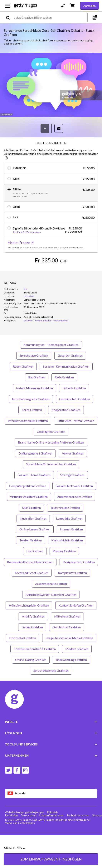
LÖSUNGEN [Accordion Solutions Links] (51, 747)
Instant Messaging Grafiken (34, 403)
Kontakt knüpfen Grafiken (76, 620)
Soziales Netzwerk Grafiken (74, 500)
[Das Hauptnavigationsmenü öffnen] (7, 6)
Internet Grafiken (71, 544)
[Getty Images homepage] (26, 6)
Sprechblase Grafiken (34, 370)
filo (25, 304)
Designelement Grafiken (79, 576)
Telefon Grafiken (31, 555)
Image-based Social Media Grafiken (69, 652)
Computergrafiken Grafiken (28, 500)
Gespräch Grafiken (70, 370)
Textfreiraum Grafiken (65, 522)
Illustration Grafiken (33, 533)
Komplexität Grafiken (72, 587)
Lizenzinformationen (51, 830)
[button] (51, 85)
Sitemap (97, 830)
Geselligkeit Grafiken (51, 446)
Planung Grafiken (64, 566)
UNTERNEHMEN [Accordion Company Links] (51, 770)
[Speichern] (45, 128)
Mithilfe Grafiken (33, 631)
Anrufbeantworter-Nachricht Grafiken (51, 609)
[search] (10, 17)
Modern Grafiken (77, 663)
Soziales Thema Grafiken (34, 489)
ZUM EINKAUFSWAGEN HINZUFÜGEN (51, 272)
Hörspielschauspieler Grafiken (29, 620)
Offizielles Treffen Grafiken (76, 435)
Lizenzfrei (29, 311)
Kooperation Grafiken (66, 424)
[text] (50, 17)
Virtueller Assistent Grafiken (29, 511)
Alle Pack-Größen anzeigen (27, 232)
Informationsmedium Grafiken (28, 435)
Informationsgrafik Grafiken (31, 413)
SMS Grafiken (32, 522)
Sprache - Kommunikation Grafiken (66, 381)
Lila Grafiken (35, 566)
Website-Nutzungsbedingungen (24, 827)
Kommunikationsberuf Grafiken (35, 663)
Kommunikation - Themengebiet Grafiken (51, 359)
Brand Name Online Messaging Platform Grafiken (51, 457)
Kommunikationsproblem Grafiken (30, 576)
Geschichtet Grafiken (67, 642)
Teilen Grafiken (32, 424)
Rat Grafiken (37, 392)
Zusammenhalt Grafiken (51, 598)
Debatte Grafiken (74, 403)
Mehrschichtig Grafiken (67, 555)
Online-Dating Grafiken (31, 674)
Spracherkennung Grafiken (51, 685)
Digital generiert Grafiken (35, 468)
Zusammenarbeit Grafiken (75, 511)
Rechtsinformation (78, 830)
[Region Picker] (51, 808)
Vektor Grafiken (73, 468)
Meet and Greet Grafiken (32, 587)
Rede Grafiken (64, 392)
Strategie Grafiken (72, 489)
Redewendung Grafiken (71, 674)
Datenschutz (29, 830)
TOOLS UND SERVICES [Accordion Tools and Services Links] (51, 759)
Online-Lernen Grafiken (35, 544)
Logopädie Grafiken (69, 533)
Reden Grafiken (23, 381)
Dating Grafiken (32, 642)
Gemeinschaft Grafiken (75, 413)
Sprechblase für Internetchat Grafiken (51, 479)
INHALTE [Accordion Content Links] (51, 736)
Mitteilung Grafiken (67, 631)
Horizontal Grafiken (23, 652)
